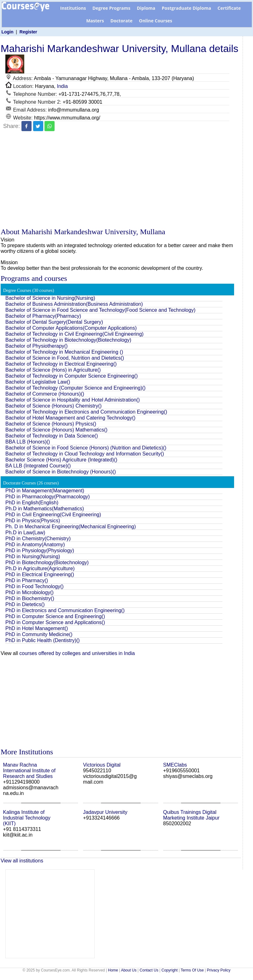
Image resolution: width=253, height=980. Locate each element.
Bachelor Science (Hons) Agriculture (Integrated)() (61, 460)
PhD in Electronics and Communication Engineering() (65, 610)
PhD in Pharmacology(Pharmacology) (48, 497)
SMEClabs (175, 765)
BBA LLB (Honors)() (28, 442)
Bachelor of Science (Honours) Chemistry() (53, 406)
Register (28, 32)
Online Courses (155, 21)
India (62, 86)
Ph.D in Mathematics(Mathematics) (45, 509)
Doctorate (121, 21)
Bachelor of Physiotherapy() (36, 346)
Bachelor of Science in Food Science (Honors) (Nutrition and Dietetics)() (86, 448)
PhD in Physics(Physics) (33, 521)
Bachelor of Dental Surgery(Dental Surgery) (54, 322)
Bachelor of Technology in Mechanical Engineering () (64, 352)
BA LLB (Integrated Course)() (38, 466)
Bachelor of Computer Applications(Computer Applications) (71, 328)
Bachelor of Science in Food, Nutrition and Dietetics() (65, 358)
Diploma (146, 8)
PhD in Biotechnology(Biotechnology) (47, 562)
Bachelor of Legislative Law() (38, 382)
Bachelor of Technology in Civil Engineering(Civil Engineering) (74, 334)
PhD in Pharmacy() (27, 580)
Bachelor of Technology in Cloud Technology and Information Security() (85, 454)
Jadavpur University (105, 812)
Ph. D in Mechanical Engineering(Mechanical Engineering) (71, 527)
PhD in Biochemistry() (30, 598)
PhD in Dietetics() (25, 604)
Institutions (73, 8)
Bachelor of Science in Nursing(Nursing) (50, 298)
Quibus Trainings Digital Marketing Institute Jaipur (191, 815)
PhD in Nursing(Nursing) (33, 557)
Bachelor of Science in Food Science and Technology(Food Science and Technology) (100, 310)
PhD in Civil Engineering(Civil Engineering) (53, 515)
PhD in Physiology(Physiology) (40, 551)
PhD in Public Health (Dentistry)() (43, 640)
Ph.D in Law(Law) (25, 533)
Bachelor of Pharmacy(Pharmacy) (43, 316)
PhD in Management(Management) (45, 491)
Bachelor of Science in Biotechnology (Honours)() (61, 472)
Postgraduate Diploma (186, 8)
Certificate (229, 8)
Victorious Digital (102, 765)
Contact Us (149, 970)
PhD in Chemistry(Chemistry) (38, 539)
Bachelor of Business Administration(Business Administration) (74, 304)
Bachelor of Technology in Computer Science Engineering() (72, 376)
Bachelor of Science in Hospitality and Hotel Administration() (73, 400)
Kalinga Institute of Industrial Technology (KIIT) (27, 818)
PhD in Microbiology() (29, 592)
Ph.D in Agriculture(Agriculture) (40, 568)
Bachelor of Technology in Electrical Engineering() (61, 364)
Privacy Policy (219, 970)
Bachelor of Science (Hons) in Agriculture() (53, 370)
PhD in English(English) (32, 503)
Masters (95, 21)
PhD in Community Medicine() (39, 634)
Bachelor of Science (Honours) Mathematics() (56, 430)
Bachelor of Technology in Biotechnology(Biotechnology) (68, 340)
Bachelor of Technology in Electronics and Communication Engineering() (86, 412)
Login (7, 32)
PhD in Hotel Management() (37, 628)
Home (113, 970)
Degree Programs (111, 8)
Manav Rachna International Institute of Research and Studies (29, 771)
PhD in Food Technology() (35, 586)
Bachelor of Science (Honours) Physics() (51, 424)
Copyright (170, 970)
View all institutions (22, 861)
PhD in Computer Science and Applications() (55, 622)
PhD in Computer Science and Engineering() (55, 616)
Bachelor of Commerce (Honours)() (45, 394)
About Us (129, 970)
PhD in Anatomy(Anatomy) (35, 545)
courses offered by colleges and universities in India (77, 653)
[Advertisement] (121, 180)
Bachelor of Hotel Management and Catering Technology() (70, 418)
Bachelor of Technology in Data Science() (52, 436)
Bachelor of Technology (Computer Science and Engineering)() (75, 388)
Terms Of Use (192, 970)
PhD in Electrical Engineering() (40, 574)
